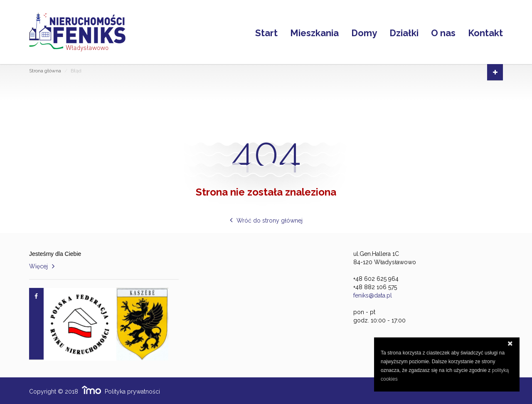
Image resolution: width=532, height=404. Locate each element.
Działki (404, 32)
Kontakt (485, 32)
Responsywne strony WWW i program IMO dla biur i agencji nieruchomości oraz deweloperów (91, 390)
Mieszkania (314, 32)
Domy (364, 32)
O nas (443, 32)
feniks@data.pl (373, 295)
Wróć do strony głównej (270, 221)
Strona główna (45, 71)
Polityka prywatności (132, 392)
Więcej (38, 266)
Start (266, 32)
